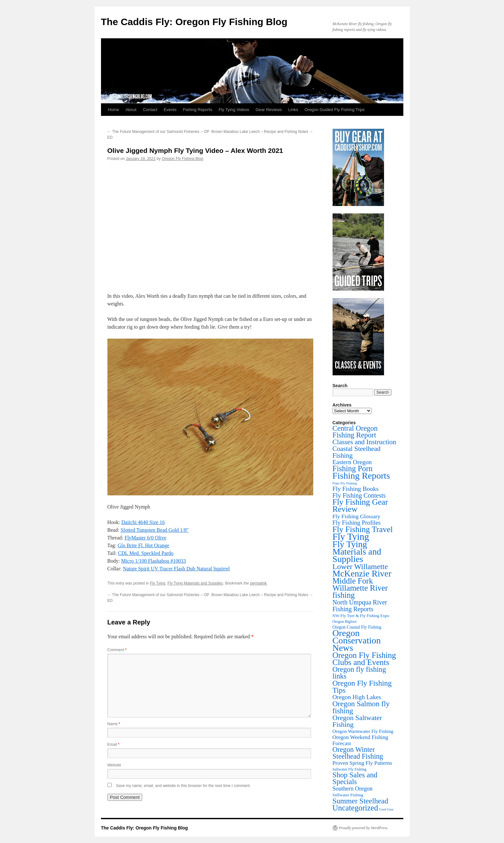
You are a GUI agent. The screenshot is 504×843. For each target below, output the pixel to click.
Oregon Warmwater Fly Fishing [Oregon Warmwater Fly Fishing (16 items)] (363, 731)
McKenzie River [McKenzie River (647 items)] (362, 573)
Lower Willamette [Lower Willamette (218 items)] (360, 567)
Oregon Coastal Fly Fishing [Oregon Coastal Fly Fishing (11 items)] (357, 627)
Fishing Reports (198, 110)
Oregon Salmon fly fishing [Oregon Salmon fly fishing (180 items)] (361, 707)
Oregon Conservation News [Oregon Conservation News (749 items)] (357, 640)
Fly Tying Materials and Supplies (195, 583)
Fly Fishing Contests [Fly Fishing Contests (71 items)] (359, 495)
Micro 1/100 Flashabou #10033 (154, 561)
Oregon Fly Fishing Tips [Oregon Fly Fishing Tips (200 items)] (362, 687)
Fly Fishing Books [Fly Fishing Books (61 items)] (356, 489)
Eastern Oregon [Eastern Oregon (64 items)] (352, 462)
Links (293, 110)
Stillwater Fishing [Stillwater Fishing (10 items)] (348, 795)
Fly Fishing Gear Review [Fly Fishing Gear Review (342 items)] (360, 506)
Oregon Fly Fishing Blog (183, 159)
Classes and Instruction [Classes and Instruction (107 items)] (364, 442)
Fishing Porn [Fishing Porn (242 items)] (353, 468)
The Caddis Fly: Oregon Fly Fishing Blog (194, 22)
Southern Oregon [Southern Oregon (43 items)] (353, 789)
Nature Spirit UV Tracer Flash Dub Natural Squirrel (176, 569)
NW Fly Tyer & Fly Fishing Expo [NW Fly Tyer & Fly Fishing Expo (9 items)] (361, 616)
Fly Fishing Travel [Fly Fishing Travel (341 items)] (363, 529)
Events (170, 110)
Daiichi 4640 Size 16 (143, 522)
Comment (117, 650)
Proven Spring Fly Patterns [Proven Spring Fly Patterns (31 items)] (362, 763)
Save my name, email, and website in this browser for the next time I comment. (183, 786)
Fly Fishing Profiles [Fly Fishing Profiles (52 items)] (357, 523)
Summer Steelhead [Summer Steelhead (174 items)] (360, 801)
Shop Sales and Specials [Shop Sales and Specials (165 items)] (355, 778)
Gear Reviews (269, 110)
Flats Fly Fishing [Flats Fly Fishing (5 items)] (345, 483)
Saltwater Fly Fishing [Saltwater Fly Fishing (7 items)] (350, 769)
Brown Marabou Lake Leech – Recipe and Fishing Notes (262, 132)
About (131, 110)
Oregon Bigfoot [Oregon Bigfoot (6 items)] (345, 622)
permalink (258, 583)
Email (114, 745)
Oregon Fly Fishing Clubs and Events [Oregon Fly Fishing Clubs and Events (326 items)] (364, 659)
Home (114, 110)
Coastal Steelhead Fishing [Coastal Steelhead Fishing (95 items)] (357, 452)
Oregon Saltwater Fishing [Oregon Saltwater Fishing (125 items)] (357, 721)
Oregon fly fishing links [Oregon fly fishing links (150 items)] (359, 673)
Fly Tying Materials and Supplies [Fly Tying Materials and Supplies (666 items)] (357, 552)
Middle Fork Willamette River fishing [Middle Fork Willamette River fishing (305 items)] (360, 588)
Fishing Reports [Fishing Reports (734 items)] (361, 476)
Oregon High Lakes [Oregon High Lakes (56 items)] (357, 697)
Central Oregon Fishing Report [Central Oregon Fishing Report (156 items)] (355, 432)
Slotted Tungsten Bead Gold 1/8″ (155, 530)
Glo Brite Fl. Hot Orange (143, 545)
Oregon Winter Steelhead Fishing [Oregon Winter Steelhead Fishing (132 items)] (358, 753)
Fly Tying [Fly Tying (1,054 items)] (351, 537)
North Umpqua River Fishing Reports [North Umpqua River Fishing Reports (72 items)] (360, 606)
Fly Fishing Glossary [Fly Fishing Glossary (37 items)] (357, 516)
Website (114, 765)
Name (114, 724)
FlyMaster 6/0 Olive (145, 538)
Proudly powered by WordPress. (364, 828)
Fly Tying (158, 583)
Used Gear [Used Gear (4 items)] (386, 809)
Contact (150, 110)
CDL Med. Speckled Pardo (146, 553)
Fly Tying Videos (234, 110)
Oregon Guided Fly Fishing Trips (335, 110)
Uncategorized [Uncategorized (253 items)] (355, 808)
